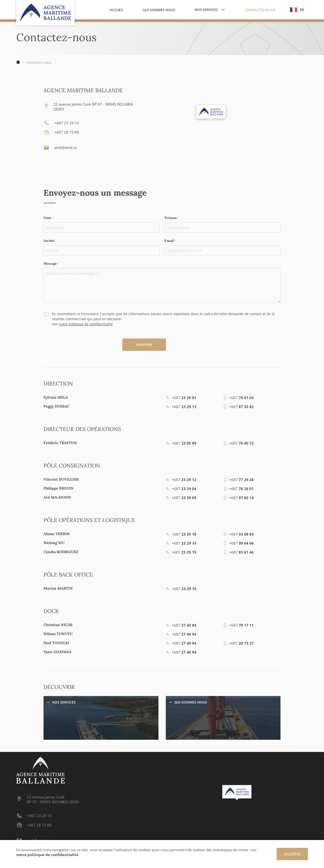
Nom (47, 218)
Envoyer (144, 345)
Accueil (18, 62)
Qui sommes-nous (191, 702)
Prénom (171, 218)
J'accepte (292, 854)
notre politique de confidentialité (86, 324)
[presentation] (80, 348)
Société (49, 241)
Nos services (64, 702)
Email (169, 241)
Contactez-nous (39, 62)
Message (50, 264)
